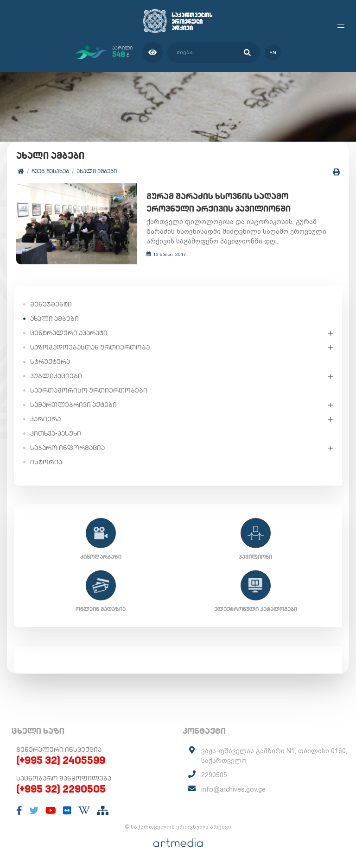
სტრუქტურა (50, 362)
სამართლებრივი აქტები (73, 405)
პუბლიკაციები (56, 376)
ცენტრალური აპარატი (69, 333)
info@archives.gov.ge (233, 790)
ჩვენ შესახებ (50, 171)
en (273, 53)
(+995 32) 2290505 (61, 789)
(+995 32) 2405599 (61, 761)
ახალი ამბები (97, 171)
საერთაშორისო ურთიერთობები (89, 391)
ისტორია (46, 462)
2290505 (214, 775)
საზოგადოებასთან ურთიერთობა (90, 348)
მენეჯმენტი (51, 305)
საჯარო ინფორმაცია (67, 448)
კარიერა (45, 419)
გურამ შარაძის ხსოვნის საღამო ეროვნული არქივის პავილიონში (237, 203)
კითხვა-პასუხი (56, 434)
